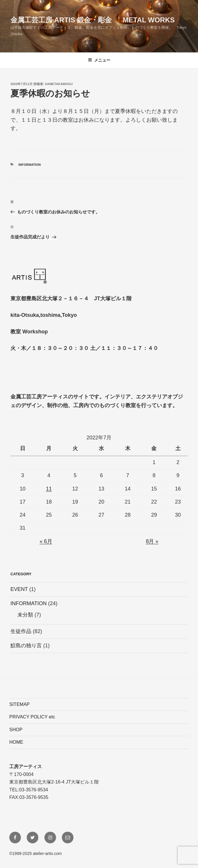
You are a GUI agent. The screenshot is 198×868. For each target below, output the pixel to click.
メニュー (99, 60)
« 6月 (46, 541)
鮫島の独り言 (26, 646)
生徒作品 (21, 631)
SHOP (16, 730)
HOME (16, 742)
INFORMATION (30, 165)
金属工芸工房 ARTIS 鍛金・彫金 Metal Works (93, 20)
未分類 (25, 615)
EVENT (19, 589)
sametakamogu (59, 84)
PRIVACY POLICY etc (32, 717)
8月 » (152, 541)
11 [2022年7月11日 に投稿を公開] (49, 489)
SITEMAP (19, 704)
